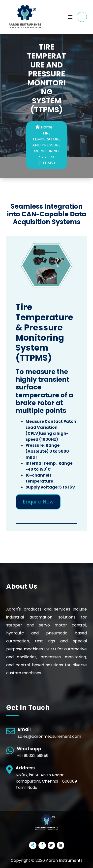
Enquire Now (38, 502)
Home (44, 127)
